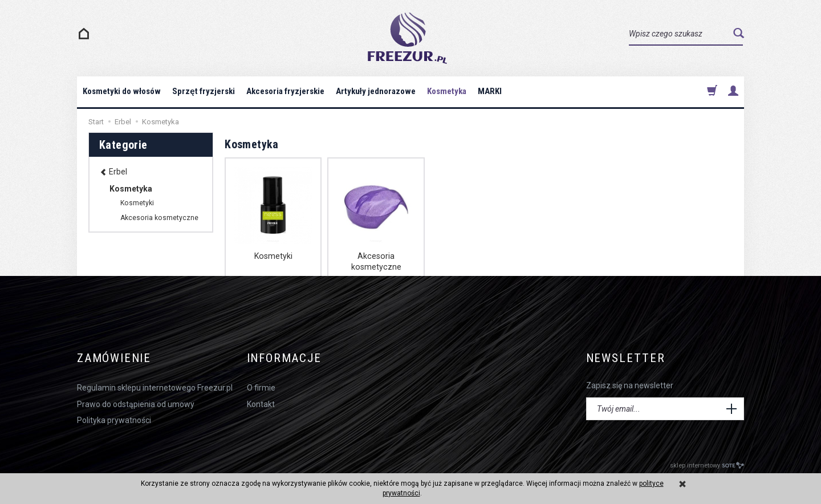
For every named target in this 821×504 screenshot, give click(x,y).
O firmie (261, 387)
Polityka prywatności (114, 419)
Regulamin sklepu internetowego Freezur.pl (155, 387)
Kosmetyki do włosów (122, 91)
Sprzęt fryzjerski (203, 91)
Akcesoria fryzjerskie (285, 91)
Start (96, 122)
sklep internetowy (707, 466)
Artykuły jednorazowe (376, 91)
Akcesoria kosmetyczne (376, 261)
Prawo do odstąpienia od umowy (136, 403)
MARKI (490, 91)
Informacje (285, 358)
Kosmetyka (447, 91)
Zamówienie (114, 358)
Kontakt (261, 403)
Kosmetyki (273, 256)
